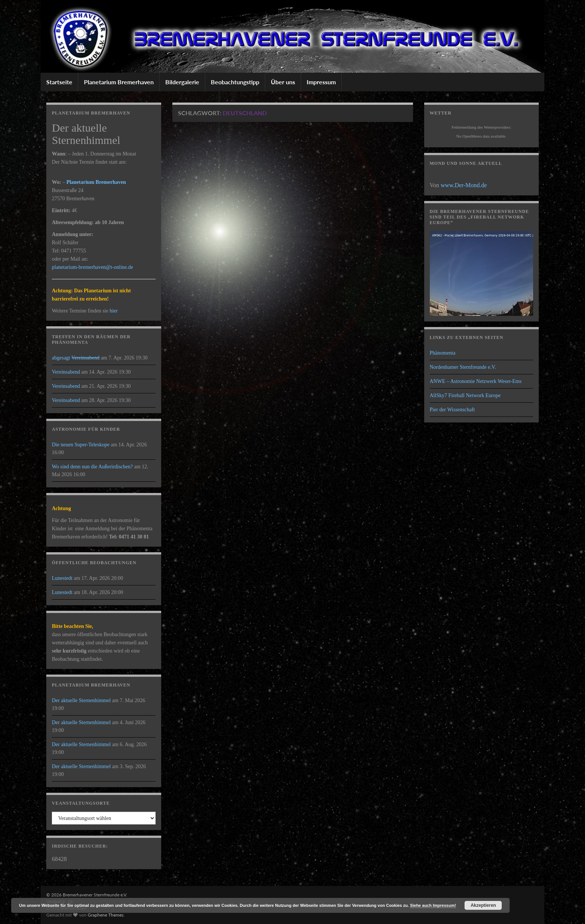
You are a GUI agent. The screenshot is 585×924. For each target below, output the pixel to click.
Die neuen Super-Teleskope (81, 445)
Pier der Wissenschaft (452, 410)
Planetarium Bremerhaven (119, 82)
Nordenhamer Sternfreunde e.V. (463, 367)
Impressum (321, 82)
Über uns (283, 82)
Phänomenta (443, 353)
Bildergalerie (182, 82)
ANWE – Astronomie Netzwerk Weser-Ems (476, 381)
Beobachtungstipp (235, 82)
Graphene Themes (106, 915)
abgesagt (76, 358)
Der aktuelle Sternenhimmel (81, 700)
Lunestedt (62, 578)
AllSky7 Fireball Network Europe (465, 395)
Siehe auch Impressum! (433, 905)
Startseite (59, 82)
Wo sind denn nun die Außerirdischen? (92, 467)
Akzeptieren (483, 905)
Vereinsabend (66, 372)
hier (114, 311)
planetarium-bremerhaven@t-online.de (93, 267)
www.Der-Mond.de (464, 185)
